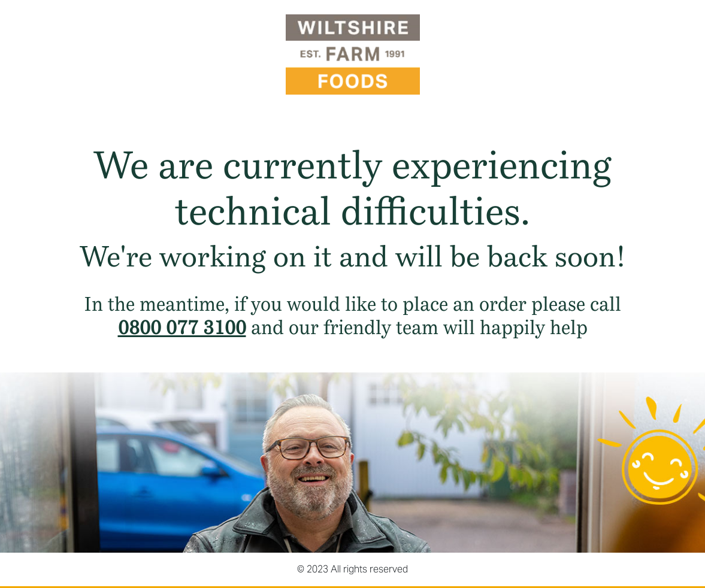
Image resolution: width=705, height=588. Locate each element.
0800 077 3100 (182, 328)
